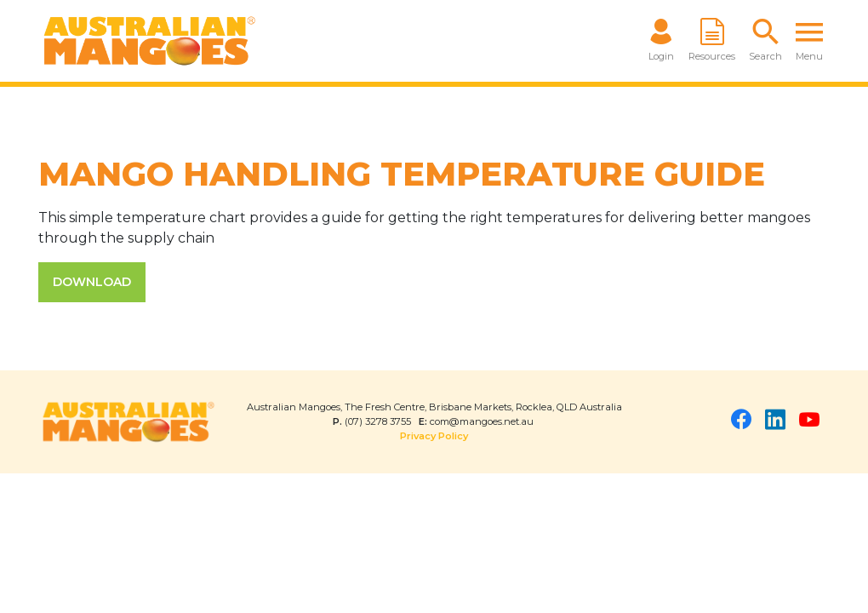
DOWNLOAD (92, 282)
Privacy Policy (434, 436)
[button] (765, 41)
